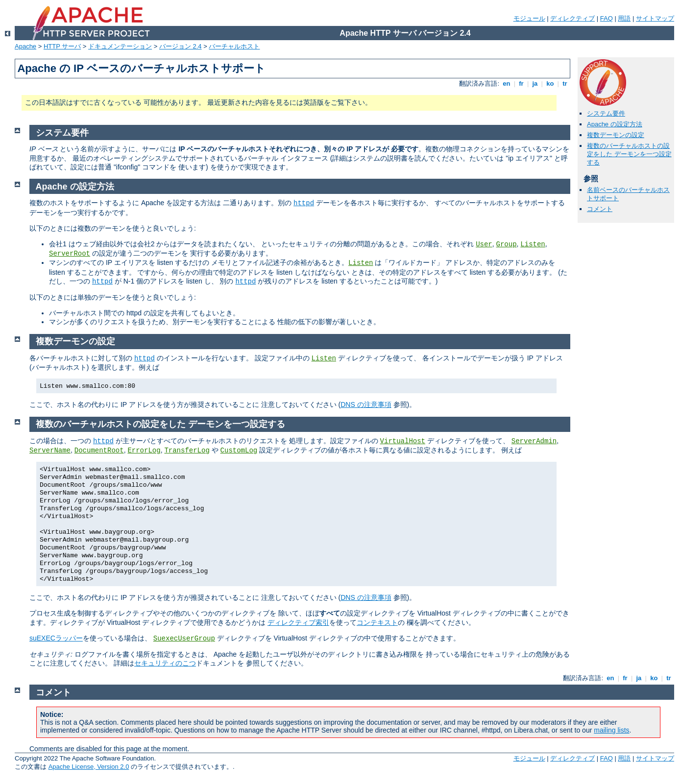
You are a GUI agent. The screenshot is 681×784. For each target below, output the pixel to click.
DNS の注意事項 (366, 404)
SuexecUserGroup (184, 639)
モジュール (529, 18)
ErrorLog (144, 451)
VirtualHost (403, 441)
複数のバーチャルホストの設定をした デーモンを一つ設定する (629, 154)
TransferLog (187, 451)
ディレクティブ (572, 18)
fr (522, 83)
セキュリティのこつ (165, 663)
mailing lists (611, 730)
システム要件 (606, 113)
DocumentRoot (99, 451)
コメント (600, 209)
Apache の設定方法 (615, 124)
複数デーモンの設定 (616, 135)
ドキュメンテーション (120, 46)
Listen (533, 244)
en (507, 83)
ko (550, 83)
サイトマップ (655, 18)
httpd (304, 203)
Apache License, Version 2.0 (89, 767)
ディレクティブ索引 (298, 622)
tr (565, 83)
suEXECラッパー (56, 638)
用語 (624, 18)
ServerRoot (70, 254)
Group (507, 244)
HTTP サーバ (62, 46)
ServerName (50, 451)
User (484, 244)
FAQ (607, 18)
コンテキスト (377, 622)
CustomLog (239, 451)
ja (535, 83)
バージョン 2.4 (181, 46)
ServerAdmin (534, 441)
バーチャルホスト (234, 46)
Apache (25, 46)
